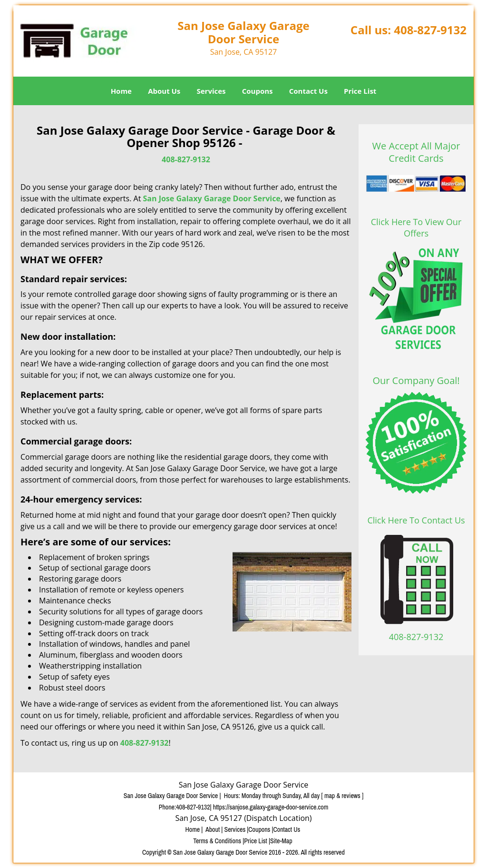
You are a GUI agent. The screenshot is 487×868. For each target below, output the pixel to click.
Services (211, 91)
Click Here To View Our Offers (416, 227)
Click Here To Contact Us (416, 520)
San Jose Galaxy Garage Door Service (211, 198)
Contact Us (308, 91)
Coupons (258, 91)
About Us (164, 91)
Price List (360, 91)
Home (121, 91)
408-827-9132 (430, 30)
